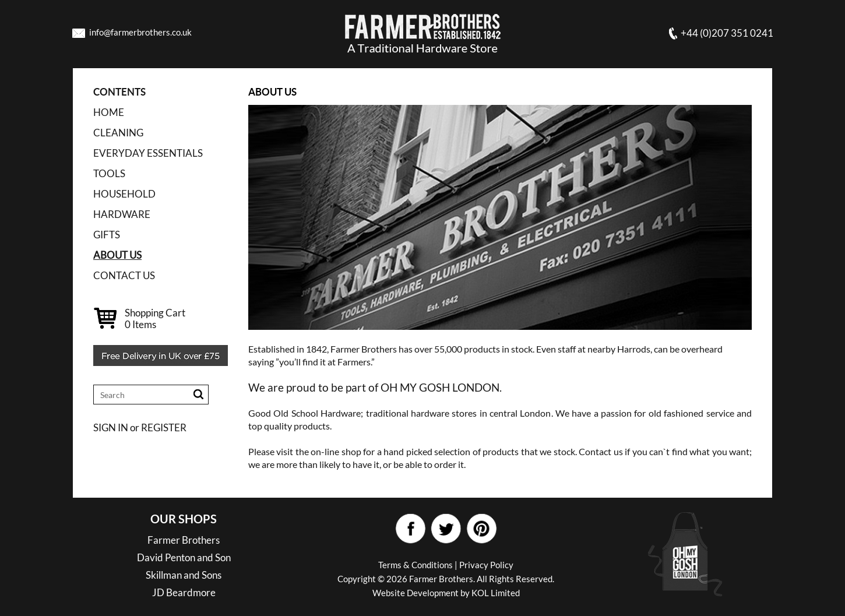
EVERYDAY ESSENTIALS (148, 153)
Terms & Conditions (416, 565)
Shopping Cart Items (155, 318)
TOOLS (109, 173)
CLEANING (118, 133)
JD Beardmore (184, 592)
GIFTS (107, 235)
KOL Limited (496, 593)
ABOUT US (117, 255)
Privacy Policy (486, 565)
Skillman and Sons (184, 575)
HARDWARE (122, 214)
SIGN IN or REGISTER (140, 427)
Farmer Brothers (184, 540)
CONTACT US (124, 275)
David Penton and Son (184, 557)
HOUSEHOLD (124, 194)
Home (109, 112)
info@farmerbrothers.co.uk (140, 32)
